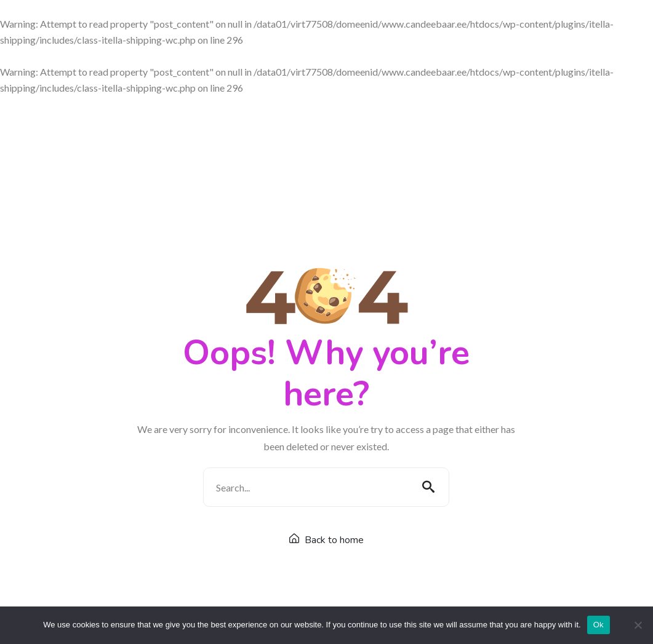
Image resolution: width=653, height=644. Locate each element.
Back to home (326, 540)
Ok (599, 625)
